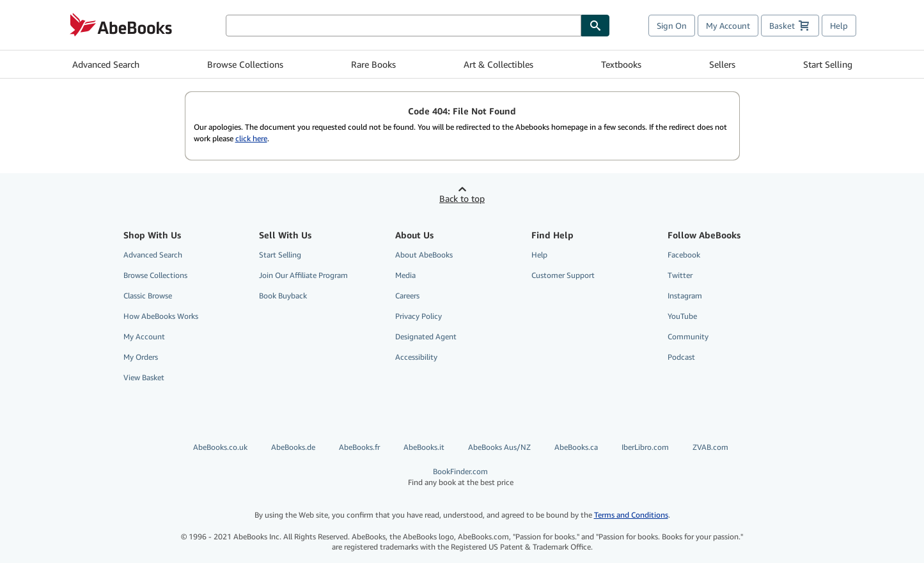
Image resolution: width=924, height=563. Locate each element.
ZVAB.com (710, 447)
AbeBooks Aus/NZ (499, 447)
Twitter (680, 275)
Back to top (462, 198)
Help (839, 26)
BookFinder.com (461, 477)
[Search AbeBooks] (403, 26)
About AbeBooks (424, 255)
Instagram (685, 296)
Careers (407, 296)
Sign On (672, 26)
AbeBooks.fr (359, 447)
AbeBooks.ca (576, 447)
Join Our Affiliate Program (303, 275)
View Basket (144, 377)
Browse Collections (245, 64)
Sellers (722, 64)
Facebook (684, 255)
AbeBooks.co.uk (220, 447)
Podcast (681, 357)
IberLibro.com (645, 447)
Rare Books (373, 64)
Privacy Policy (419, 316)
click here (251, 138)
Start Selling (828, 64)
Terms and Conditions (631, 515)
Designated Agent (426, 336)
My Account (728, 26)
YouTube (682, 316)
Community (688, 336)
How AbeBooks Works (161, 316)
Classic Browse (148, 296)
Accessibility (416, 357)
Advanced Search (106, 64)
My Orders (141, 357)
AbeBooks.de (293, 447)
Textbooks (621, 64)
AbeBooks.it (424, 447)
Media (405, 275)
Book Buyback (283, 296)
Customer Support (563, 275)
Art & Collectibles (498, 64)
